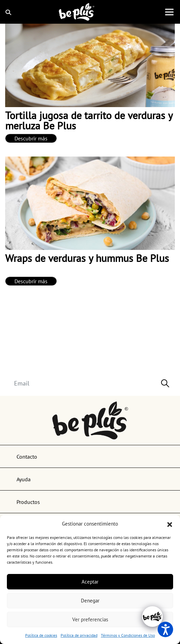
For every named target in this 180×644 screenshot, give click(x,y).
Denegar (90, 601)
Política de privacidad (79, 635)
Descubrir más (31, 138)
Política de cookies (41, 635)
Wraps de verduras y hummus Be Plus (87, 258)
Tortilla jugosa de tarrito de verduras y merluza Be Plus (89, 120)
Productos (28, 502)
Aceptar (90, 582)
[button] (170, 524)
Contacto (27, 457)
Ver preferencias (90, 619)
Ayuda (24, 479)
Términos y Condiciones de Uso (128, 635)
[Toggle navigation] (169, 12)
